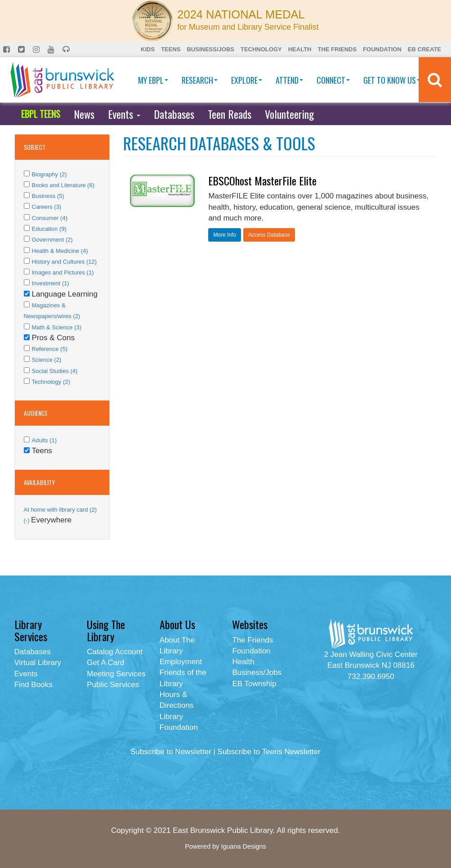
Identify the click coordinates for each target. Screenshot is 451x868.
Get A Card (105, 663)
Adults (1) (45, 440)
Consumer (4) (50, 218)
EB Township (254, 684)
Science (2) (47, 360)
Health (300, 49)
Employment (181, 662)
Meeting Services (116, 674)
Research (200, 80)
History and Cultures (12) (65, 262)
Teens (171, 49)
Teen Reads (230, 114)
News (84, 114)
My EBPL (153, 80)
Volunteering (289, 114)
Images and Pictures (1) (63, 272)
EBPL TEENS (41, 114)
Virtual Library (38, 663)
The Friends (337, 49)
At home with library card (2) (60, 510)
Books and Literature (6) (63, 185)
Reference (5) (50, 349)
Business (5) (48, 196)
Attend (289, 80)
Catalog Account (115, 652)
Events (124, 114)
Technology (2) (51, 382)
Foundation (382, 49)
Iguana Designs (243, 846)
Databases (174, 114)
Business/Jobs (210, 49)
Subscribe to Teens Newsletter (269, 752)
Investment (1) (51, 283)
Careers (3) (47, 207)
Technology (261, 49)
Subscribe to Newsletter (171, 752)
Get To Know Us (392, 80)
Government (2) (52, 240)
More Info (225, 235)
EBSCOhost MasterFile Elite (262, 180)
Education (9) (49, 229)
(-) (28, 520)
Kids (148, 49)
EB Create (424, 49)
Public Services (113, 685)
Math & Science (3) (57, 327)
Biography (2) (49, 174)
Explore (247, 80)
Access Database (269, 235)
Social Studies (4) (55, 371)
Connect (333, 80)
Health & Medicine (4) (60, 251)
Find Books (33, 685)
